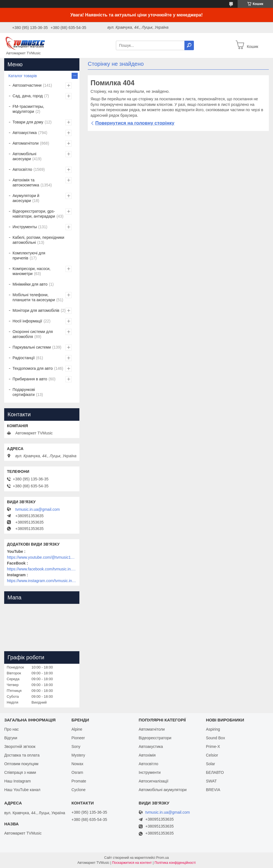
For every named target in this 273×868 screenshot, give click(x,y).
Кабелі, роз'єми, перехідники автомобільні (38, 240)
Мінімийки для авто (30, 284)
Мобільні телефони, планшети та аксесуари (34, 297)
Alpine (77, 729)
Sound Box (215, 738)
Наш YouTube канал (22, 790)
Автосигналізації (153, 781)
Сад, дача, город (28, 96)
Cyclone (78, 790)
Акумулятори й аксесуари (26, 198)
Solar (210, 764)
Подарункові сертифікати (24, 392)
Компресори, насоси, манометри (31, 271)
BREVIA (213, 790)
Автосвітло (22, 169)
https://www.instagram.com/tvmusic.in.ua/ (42, 581)
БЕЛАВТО (215, 772)
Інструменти (150, 772)
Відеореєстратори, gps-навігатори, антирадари (34, 214)
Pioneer (78, 738)
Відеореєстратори (155, 738)
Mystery (78, 755)
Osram (77, 772)
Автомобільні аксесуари (24, 156)
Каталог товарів (23, 76)
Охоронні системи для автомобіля (33, 334)
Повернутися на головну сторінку (135, 123)
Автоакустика (25, 133)
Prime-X (213, 747)
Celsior (212, 755)
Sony (76, 747)
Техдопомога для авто (33, 368)
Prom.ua (163, 858)
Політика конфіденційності (175, 863)
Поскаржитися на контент (132, 863)
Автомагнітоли (26, 143)
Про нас (11, 729)
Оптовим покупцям (21, 764)
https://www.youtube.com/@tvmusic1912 (42, 557)
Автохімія (147, 755)
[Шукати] (189, 45)
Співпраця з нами (20, 772)
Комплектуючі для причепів (29, 256)
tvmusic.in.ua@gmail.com (38, 509)
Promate (79, 781)
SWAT (211, 781)
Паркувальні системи (32, 347)
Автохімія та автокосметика (26, 183)
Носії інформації (27, 321)
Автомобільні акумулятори (163, 790)
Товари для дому (28, 122)
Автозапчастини (27, 85)
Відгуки (11, 738)
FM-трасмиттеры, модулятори (28, 109)
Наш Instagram (17, 781)
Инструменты (25, 227)
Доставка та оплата (22, 755)
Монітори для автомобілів (36, 310)
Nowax (77, 764)
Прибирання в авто (30, 379)
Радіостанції (24, 358)
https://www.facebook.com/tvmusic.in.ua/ (42, 569)
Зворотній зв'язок (20, 747)
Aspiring (213, 729)
